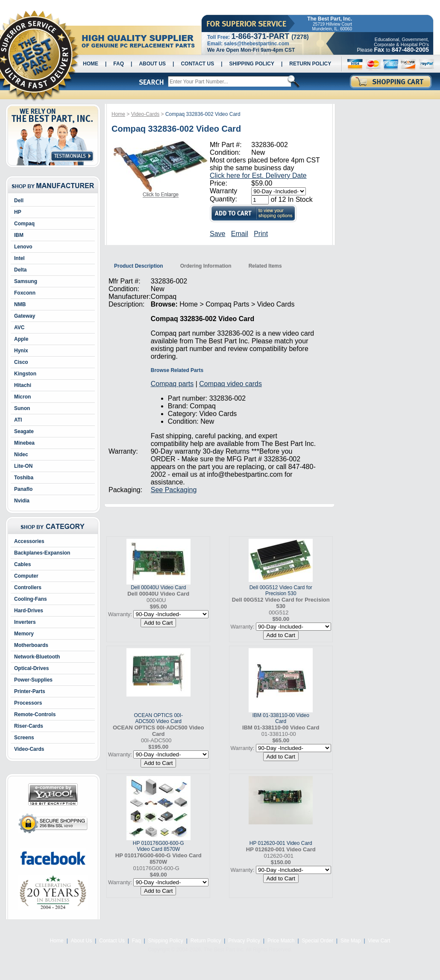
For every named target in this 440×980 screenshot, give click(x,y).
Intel (19, 258)
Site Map (351, 941)
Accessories (29, 541)
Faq (119, 64)
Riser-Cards (29, 726)
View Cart (379, 941)
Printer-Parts (30, 691)
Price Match (281, 941)
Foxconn (25, 293)
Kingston (25, 374)
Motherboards (31, 645)
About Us (152, 64)
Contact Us (197, 64)
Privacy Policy (244, 941)
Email (240, 234)
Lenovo (23, 247)
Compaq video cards (230, 384)
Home (91, 64)
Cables (22, 564)
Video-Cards (29, 749)
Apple (21, 339)
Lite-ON (23, 466)
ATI (18, 420)
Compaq (24, 224)
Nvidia (22, 501)
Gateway (25, 316)
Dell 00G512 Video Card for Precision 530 (281, 590)
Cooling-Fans (31, 599)
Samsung (26, 281)
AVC (19, 328)
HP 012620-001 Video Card (281, 843)
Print (261, 234)
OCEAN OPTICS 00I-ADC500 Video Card (158, 718)
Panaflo (23, 489)
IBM (19, 235)
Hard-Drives (29, 611)
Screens (24, 738)
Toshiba (24, 478)
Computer (26, 576)
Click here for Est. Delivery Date (258, 176)
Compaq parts (172, 384)
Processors (28, 703)
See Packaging (174, 490)
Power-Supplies (33, 680)
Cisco (21, 362)
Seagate (24, 431)
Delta (20, 270)
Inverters (25, 622)
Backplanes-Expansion (42, 553)
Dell (19, 201)
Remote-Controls (35, 714)
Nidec (21, 455)
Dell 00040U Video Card (158, 587)
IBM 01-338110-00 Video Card (281, 718)
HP (18, 212)
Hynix (21, 351)
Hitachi (23, 385)
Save (217, 234)
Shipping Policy (252, 64)
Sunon (22, 408)
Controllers (28, 587)
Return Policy (310, 64)
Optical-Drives (31, 668)
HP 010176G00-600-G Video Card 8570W (158, 846)
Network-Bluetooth (37, 657)
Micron (22, 397)
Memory (24, 634)
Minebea (24, 443)
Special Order (318, 941)
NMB (20, 304)
